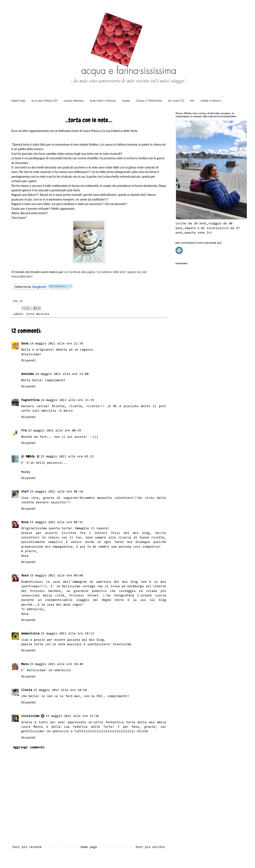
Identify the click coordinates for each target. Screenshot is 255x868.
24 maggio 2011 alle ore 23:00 (62, 374)
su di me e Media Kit (44, 101)
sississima (30, 716)
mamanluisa (30, 634)
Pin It (18, 301)
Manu (25, 664)
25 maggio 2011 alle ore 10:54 (60, 690)
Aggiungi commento (29, 748)
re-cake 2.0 (176, 101)
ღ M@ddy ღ (30, 457)
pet (192, 101)
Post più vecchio (150, 847)
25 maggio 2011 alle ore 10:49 (56, 664)
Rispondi (29, 361)
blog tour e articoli (103, 101)
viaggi (126, 101)
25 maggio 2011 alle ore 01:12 (67, 457)
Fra (24, 431)
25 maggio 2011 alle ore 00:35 (55, 431)
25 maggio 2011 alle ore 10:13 (67, 634)
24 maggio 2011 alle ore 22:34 (56, 344)
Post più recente (27, 847)
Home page (18, 101)
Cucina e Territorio (149, 101)
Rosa (25, 522)
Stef (25, 492)
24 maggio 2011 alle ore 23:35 (67, 400)
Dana (25, 344)
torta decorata (38, 314)
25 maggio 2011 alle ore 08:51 (56, 522)
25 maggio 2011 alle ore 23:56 (72, 716)
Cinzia (27, 690)
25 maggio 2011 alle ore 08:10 (56, 492)
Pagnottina (30, 400)
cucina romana (74, 101)
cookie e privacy (211, 101)
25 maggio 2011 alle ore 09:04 (56, 576)
